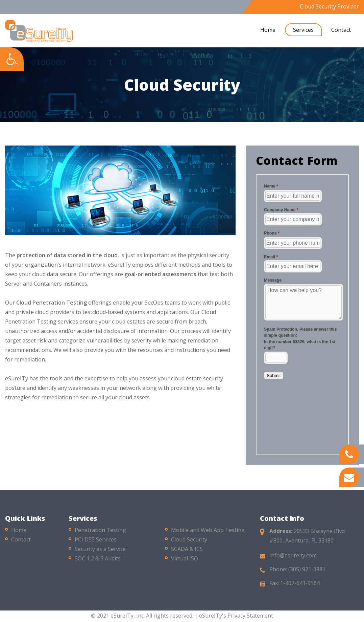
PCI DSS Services (96, 542)
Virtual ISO (185, 561)
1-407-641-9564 (300, 585)
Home (268, 30)
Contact (341, 30)
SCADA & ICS (187, 551)
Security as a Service (100, 551)
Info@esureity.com (293, 558)
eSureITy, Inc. (128, 616)
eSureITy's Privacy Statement (236, 616)
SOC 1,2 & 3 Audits (98, 561)
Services (303, 30)
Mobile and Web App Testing (208, 532)
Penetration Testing (100, 532)
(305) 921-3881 (307, 572)
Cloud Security (189, 542)
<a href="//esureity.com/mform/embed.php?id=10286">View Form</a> (302, 315)
